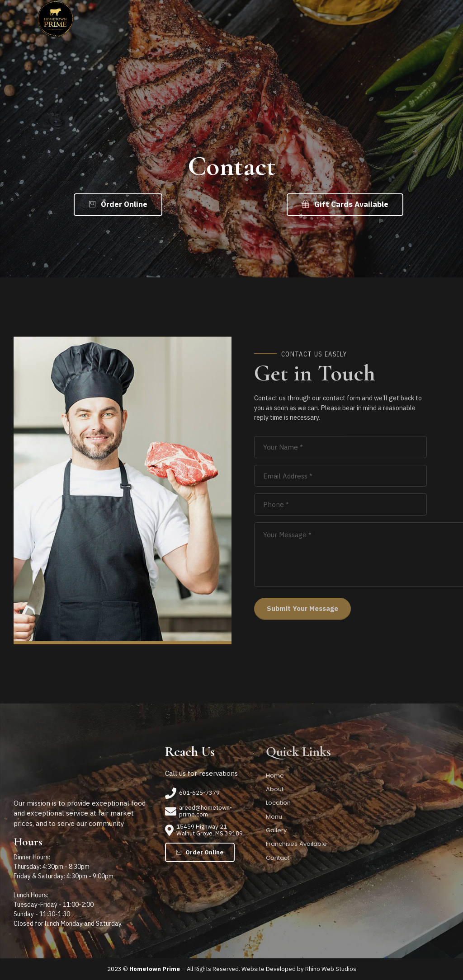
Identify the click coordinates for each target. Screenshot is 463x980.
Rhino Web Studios (331, 969)
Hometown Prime (155, 969)
